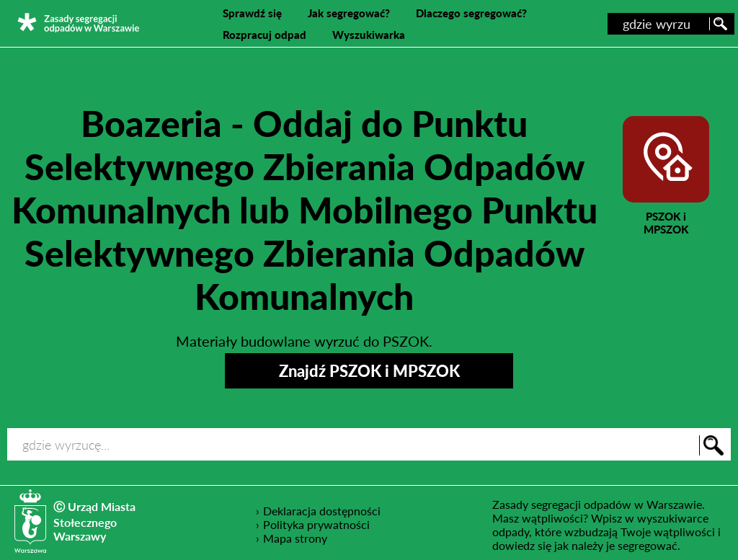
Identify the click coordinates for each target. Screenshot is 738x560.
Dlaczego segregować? (471, 13)
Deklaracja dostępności (322, 510)
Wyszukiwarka (369, 35)
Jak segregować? (349, 13)
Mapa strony (295, 538)
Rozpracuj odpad (264, 35)
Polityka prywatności (317, 524)
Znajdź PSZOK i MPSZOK (369, 371)
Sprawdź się (252, 13)
